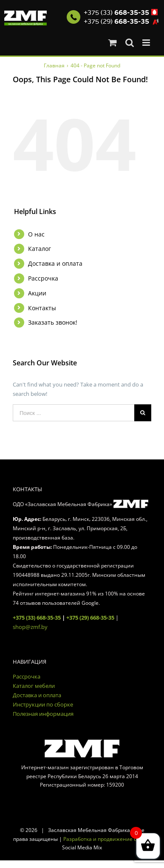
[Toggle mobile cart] (113, 43)
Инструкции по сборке (43, 704)
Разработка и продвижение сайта (106, 839)
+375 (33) (116, 13)
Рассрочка (43, 278)
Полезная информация (43, 714)
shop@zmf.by (30, 627)
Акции (37, 293)
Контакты (42, 308)
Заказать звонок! (53, 322)
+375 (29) (116, 22)
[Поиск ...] (74, 413)
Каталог (40, 249)
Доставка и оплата (55, 263)
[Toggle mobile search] (130, 43)
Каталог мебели (34, 686)
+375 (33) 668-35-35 (37, 618)
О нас (36, 234)
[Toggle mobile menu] (147, 43)
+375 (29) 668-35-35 (90, 618)
